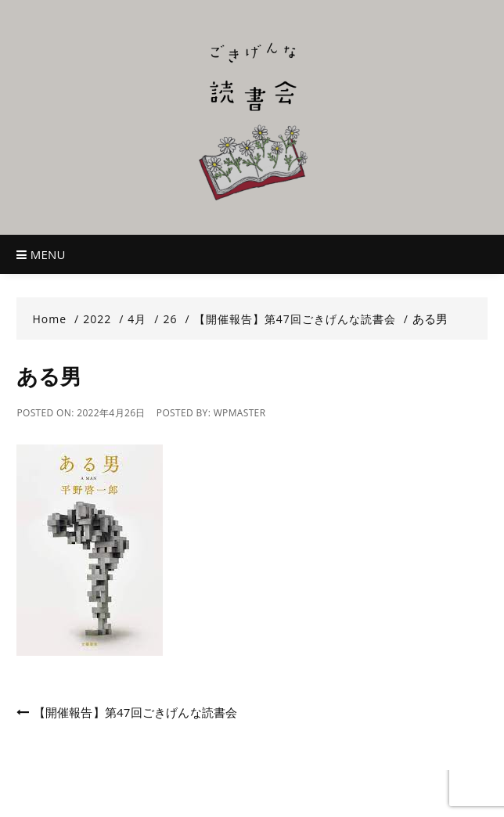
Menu (41, 254)
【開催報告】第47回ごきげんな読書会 (136, 712)
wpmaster (240, 413)
